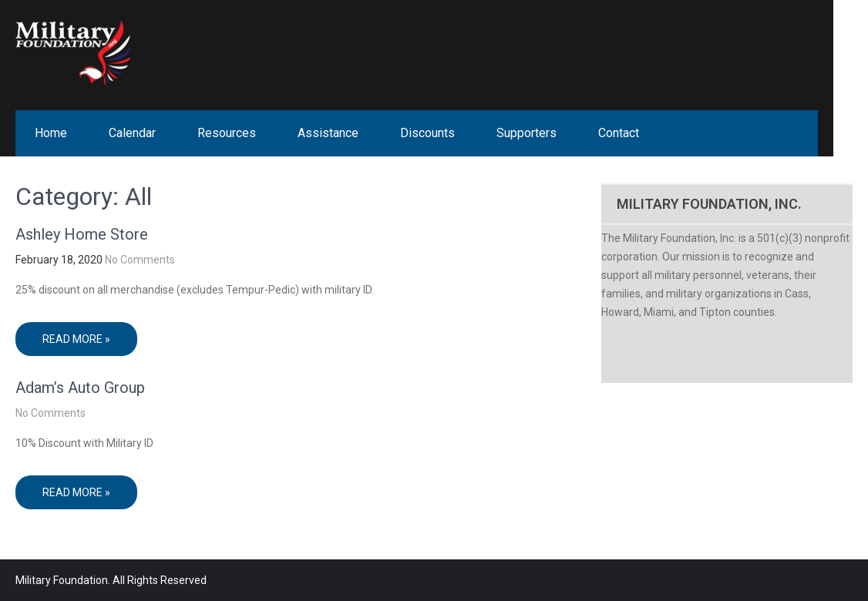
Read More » (76, 339)
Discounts (427, 133)
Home (51, 133)
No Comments (140, 260)
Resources (227, 133)
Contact (619, 133)
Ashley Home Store (82, 234)
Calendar (132, 133)
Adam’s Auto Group (80, 388)
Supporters (527, 133)
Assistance (328, 133)
